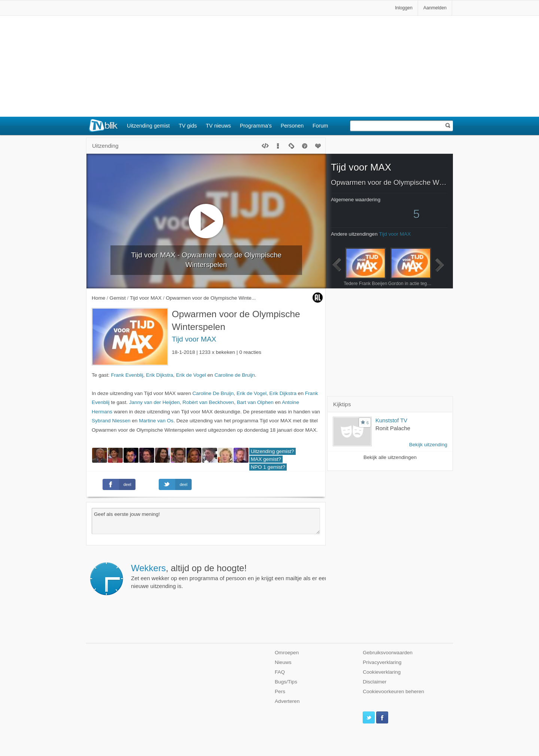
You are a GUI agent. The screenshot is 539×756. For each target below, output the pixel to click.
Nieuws (283, 662)
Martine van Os (156, 421)
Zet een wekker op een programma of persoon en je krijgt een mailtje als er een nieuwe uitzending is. (229, 576)
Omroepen (287, 653)
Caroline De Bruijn (213, 393)
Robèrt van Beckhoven (208, 402)
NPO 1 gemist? (268, 467)
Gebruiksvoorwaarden (388, 653)
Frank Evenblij (127, 375)
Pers (280, 691)
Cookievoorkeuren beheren (393, 691)
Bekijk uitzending (428, 445)
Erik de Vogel (191, 375)
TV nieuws (218, 126)
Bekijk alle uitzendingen (390, 457)
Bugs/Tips (286, 682)
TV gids (188, 126)
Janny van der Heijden (154, 402)
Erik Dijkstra (160, 375)
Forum (320, 126)
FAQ (280, 672)
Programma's (256, 126)
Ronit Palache (393, 428)
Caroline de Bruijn (235, 375)
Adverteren (287, 701)
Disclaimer (374, 682)
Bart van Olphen (255, 402)
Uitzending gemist (148, 126)
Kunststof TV (391, 420)
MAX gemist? (266, 459)
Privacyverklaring (382, 662)
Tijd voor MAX (194, 339)
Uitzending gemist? (272, 451)
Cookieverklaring (382, 672)
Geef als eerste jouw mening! (206, 521)
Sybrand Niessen (111, 421)
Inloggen (404, 8)
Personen (292, 126)
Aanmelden (435, 8)
